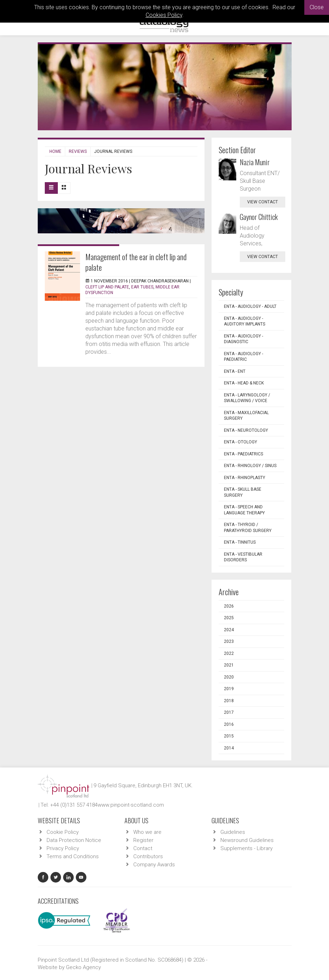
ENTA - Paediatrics (243, 454)
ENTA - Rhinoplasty (245, 478)
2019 (229, 689)
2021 (229, 665)
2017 (229, 712)
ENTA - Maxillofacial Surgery (246, 416)
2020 (229, 677)
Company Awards (154, 865)
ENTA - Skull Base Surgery (243, 492)
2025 (229, 618)
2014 (229, 748)
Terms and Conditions (73, 856)
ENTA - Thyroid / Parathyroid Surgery (248, 528)
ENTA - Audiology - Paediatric (243, 357)
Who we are (147, 832)
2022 (229, 653)
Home (55, 151)
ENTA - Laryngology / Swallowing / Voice (247, 398)
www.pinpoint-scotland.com (131, 805)
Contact (143, 848)
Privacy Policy (63, 848)
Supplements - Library (246, 848)
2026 (229, 606)
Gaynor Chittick (259, 217)
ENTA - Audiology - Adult (250, 306)
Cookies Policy (164, 15)
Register (143, 840)
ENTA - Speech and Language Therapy (244, 510)
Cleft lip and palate (107, 287)
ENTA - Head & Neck (244, 383)
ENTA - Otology (240, 442)
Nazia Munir (255, 162)
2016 (229, 724)
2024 (229, 630)
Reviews (78, 151)
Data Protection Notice (74, 840)
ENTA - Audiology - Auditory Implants (245, 321)
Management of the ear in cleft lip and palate (136, 262)
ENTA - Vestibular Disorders (243, 557)
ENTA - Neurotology (246, 430)
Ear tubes (142, 287)
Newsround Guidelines (247, 840)
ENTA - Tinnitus (240, 542)
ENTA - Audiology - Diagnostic (243, 339)
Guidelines (233, 832)
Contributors (148, 856)
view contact (263, 202)
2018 (229, 701)
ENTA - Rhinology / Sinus (250, 466)
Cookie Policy (63, 832)
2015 (229, 736)
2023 (229, 641)
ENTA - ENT (235, 371)
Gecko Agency (83, 967)
